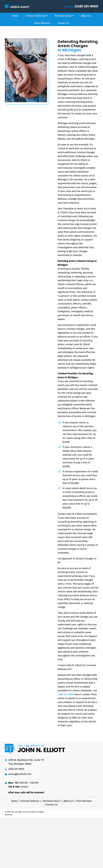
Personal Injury (51, 801)
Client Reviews (84, 801)
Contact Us (52, 805)
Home (14, 801)
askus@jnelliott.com (20, 774)
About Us (69, 801)
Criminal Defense (29, 801)
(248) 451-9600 (86, 6)
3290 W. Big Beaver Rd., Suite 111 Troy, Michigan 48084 (26, 762)
